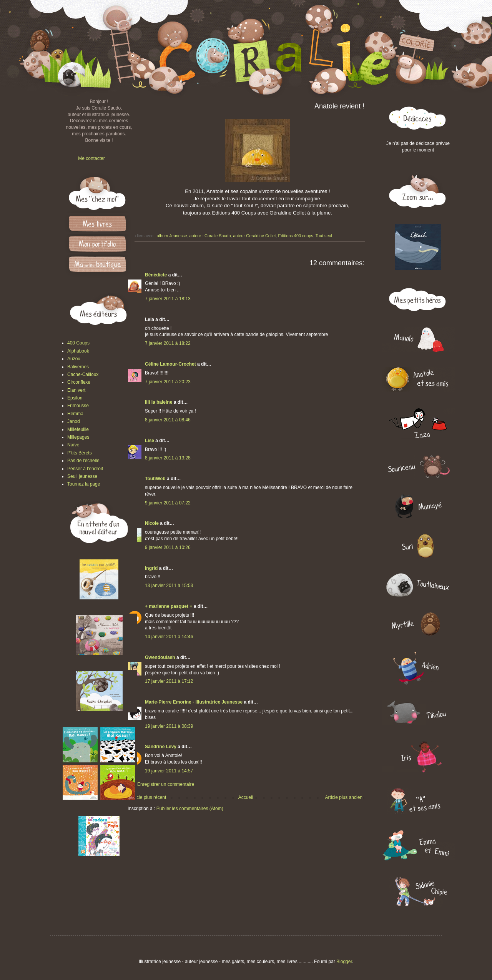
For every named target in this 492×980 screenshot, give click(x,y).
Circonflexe (79, 382)
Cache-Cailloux (83, 374)
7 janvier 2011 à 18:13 (168, 299)
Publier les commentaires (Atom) (190, 809)
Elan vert (76, 390)
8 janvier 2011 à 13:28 (168, 458)
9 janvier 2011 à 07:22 (168, 503)
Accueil (246, 797)
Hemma (75, 414)
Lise (150, 441)
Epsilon (75, 398)
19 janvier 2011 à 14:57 (169, 771)
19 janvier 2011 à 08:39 (169, 726)
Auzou (74, 359)
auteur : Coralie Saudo (210, 236)
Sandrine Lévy (161, 747)
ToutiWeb (155, 479)
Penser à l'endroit (85, 469)
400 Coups (78, 343)
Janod (74, 421)
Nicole (152, 523)
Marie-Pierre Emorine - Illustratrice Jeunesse (194, 702)
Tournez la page (84, 484)
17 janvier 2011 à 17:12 (169, 681)
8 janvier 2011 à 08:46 (168, 420)
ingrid (151, 568)
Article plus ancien (344, 797)
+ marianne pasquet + (169, 606)
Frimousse (78, 406)
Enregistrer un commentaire (166, 784)
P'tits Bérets (80, 453)
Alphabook (78, 351)
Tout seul (324, 236)
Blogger (344, 962)
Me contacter (91, 158)
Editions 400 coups (296, 236)
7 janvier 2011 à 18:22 (168, 343)
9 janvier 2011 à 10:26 (168, 547)
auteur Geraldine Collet (255, 236)
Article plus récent (148, 797)
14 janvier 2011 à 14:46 (169, 637)
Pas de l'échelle (83, 461)
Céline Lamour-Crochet (170, 364)
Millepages (78, 437)
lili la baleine (159, 402)
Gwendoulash (160, 657)
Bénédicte (156, 275)
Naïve (73, 445)
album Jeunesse (172, 236)
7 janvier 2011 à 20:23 (168, 382)
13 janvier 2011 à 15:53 (169, 586)
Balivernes (78, 367)
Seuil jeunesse (82, 476)
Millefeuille (78, 429)
